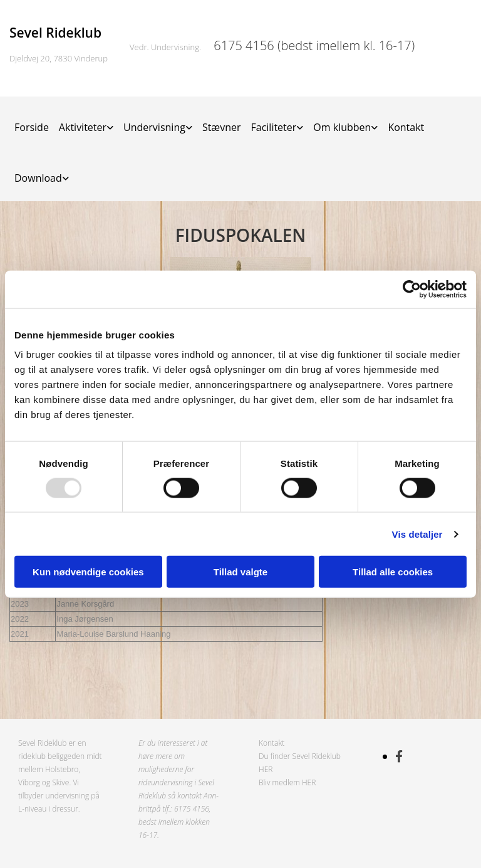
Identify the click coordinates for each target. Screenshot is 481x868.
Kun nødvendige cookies (88, 572)
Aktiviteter (83, 127)
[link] (86, 122)
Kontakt (406, 127)
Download (38, 178)
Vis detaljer (417, 534)
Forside (32, 127)
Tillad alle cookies (393, 572)
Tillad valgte (240, 572)
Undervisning (154, 127)
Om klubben (342, 127)
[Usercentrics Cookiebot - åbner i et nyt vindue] (412, 289)
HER (266, 769)
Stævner (222, 127)
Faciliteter (273, 127)
